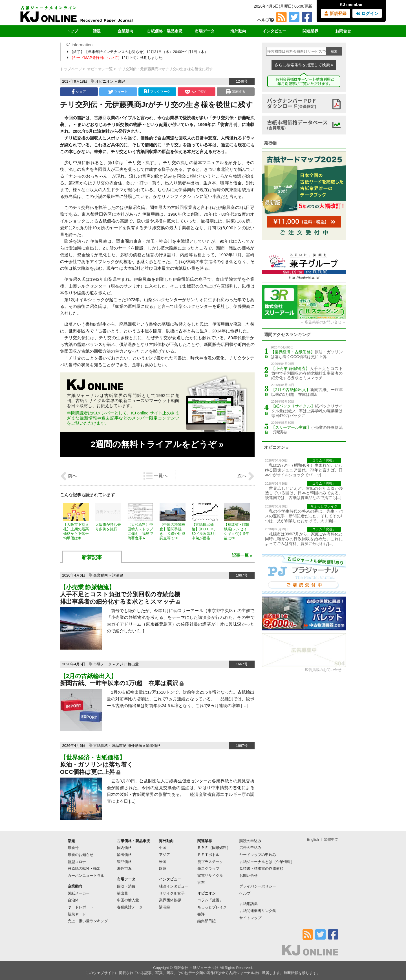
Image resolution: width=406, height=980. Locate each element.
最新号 (73, 848)
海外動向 (238, 31)
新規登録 (335, 13)
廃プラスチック (210, 862)
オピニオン (104, 81)
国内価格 (124, 848)
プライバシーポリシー (258, 886)
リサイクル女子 (172, 893)
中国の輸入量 (128, 900)
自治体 (73, 900)
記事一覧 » (242, 555)
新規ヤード (77, 914)
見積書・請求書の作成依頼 (261, 868)
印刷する (236, 92)
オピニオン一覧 (100, 69)
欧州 (163, 868)
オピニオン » (276, 447)
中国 (163, 848)
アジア (121, 664)
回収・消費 (126, 886)
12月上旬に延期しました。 (117, 58)
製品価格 (124, 862)
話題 (97, 31)
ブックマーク (157, 91)
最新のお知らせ (80, 855)
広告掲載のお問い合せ (323, 322)
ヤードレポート (80, 907)
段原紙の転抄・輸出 (84, 868)
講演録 (118, 575)
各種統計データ (130, 907)
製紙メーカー (79, 893)
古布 (201, 883)
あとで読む (196, 92)
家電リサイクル (210, 876)
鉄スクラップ (208, 868)
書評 (122, 81)
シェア (79, 92)
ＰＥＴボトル (208, 855)
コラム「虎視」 (210, 900)
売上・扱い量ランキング (88, 921)
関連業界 (310, 31)
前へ (69, 476)
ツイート (118, 92)
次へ (246, 476)
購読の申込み (250, 841)
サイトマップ (250, 918)
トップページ (71, 69)
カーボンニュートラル (86, 876)
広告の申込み (250, 848)
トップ (72, 31)
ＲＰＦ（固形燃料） (214, 848)
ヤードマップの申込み (258, 855)
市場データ (205, 31)
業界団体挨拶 (170, 900)
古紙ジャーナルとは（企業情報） (267, 862)
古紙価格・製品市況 (165, 31)
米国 (163, 862)
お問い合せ (249, 876)
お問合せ (343, 31)
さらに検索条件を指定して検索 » (304, 65)
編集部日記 (207, 921)
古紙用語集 (249, 904)
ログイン (367, 13)
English (313, 839)
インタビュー (274, 31)
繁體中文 (331, 839)
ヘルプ (266, 20)
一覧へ (155, 476)
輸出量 (133, 664)
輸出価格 (153, 746)
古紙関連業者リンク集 (258, 911)
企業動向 (125, 31)
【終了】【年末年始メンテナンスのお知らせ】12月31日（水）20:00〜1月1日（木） (138, 52)
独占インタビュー (174, 886)
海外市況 (124, 868)
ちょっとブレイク (212, 907)
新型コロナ (77, 862)
